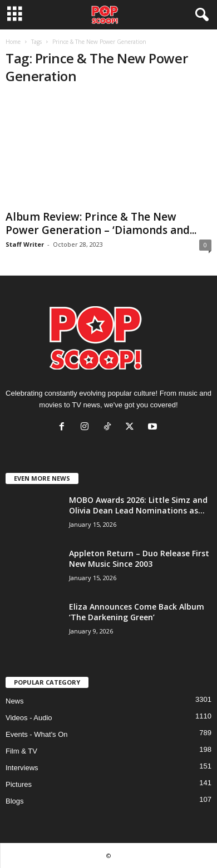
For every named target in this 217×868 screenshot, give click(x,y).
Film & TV (21, 751)
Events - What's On (37, 734)
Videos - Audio (29, 718)
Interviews (22, 768)
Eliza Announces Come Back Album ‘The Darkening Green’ (137, 612)
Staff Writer (25, 244)
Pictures (19, 784)
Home (13, 42)
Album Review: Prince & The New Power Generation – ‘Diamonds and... (101, 223)
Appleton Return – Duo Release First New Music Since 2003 (139, 558)
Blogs (15, 801)
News (15, 701)
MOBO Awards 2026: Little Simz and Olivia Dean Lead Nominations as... (138, 505)
